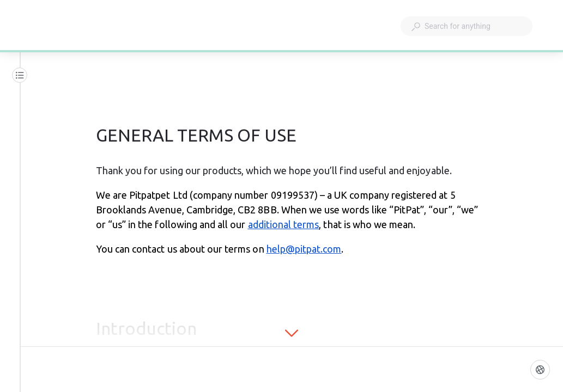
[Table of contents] (20, 75)
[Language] (540, 370)
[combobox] (467, 26)
